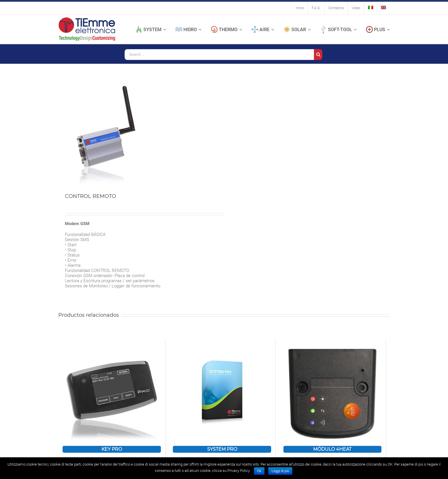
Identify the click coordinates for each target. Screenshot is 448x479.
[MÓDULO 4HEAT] (333, 392)
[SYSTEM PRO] (222, 392)
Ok (259, 471)
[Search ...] (219, 55)
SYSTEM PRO (222, 449)
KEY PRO (112, 449)
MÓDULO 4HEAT (332, 449)
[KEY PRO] (112, 392)
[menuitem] (300, 8)
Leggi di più (280, 471)
